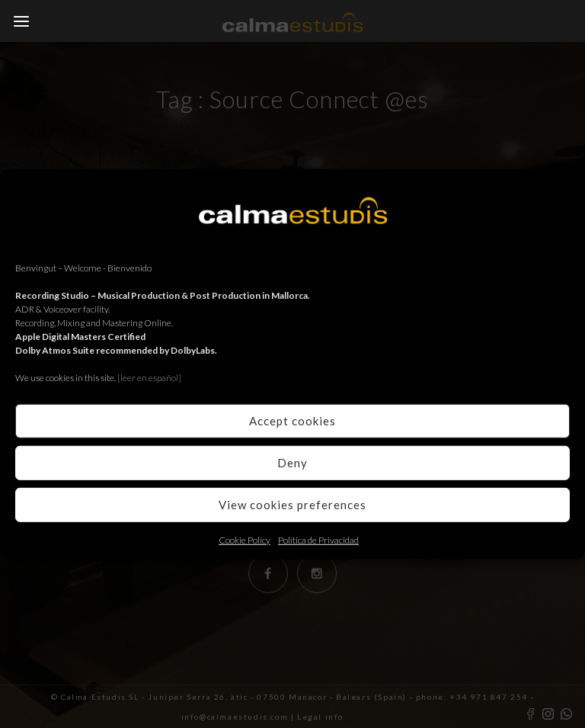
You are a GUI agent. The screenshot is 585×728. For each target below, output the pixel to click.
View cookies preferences (292, 505)
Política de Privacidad (318, 539)
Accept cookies (292, 421)
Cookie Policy (245, 539)
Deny (292, 463)
